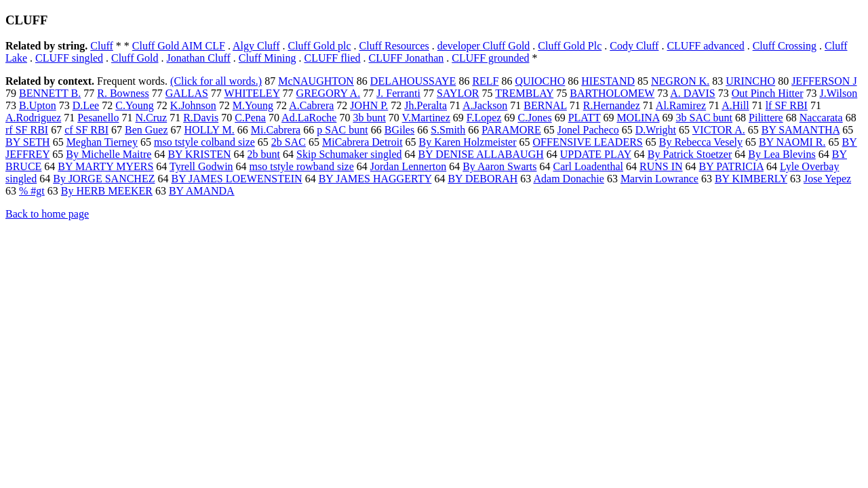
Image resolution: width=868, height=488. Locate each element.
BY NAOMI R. (792, 142)
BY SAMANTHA (801, 130)
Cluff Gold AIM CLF (179, 46)
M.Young (253, 105)
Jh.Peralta (426, 105)
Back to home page (47, 214)
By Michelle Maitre (108, 154)
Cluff (101, 46)
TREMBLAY (524, 93)
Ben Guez (146, 130)
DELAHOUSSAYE (413, 81)
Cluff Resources (394, 46)
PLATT (585, 118)
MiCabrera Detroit (362, 142)
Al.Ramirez (681, 105)
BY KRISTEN (199, 154)
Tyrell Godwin (201, 166)
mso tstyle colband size (204, 142)
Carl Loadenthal (589, 166)
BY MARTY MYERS (105, 166)
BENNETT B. (50, 93)
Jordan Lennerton (408, 166)
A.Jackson (485, 105)
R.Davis (201, 118)
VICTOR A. (719, 130)
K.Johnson (193, 105)
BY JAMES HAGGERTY (375, 179)
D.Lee (86, 105)
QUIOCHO (540, 81)
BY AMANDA (202, 191)
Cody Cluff (634, 46)
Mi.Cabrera (276, 130)
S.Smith (448, 130)
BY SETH (28, 142)
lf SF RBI (787, 105)
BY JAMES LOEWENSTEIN (236, 179)
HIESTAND (608, 81)
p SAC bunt (342, 130)
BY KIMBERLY (751, 179)
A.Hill (735, 105)
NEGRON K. (680, 81)
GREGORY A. (329, 93)
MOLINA (638, 118)
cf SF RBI (86, 130)
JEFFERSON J (824, 81)
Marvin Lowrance (659, 179)
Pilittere (766, 118)
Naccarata (821, 118)
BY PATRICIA (731, 166)
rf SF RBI (27, 130)
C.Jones (534, 118)
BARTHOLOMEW (612, 93)
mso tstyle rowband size (302, 166)
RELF (485, 81)
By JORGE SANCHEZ (104, 179)
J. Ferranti (398, 93)
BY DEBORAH (482, 179)
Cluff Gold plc (319, 46)
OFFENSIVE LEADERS (588, 142)
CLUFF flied (332, 58)
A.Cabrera (311, 105)
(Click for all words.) (216, 81)
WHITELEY (252, 93)
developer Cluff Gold (484, 46)
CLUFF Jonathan (407, 58)
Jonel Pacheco (588, 130)
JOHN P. (369, 105)
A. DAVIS (692, 93)
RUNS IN (661, 166)
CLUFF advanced (705, 46)
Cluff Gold (135, 58)
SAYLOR (458, 93)
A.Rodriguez (33, 118)
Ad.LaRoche (309, 118)
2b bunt (264, 154)
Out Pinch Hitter (768, 93)
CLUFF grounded (490, 58)
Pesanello (98, 118)
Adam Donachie (568, 179)
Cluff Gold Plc (570, 46)
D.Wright (656, 130)
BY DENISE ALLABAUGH (481, 154)
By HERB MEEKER (107, 191)
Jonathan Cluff (198, 58)
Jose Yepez (827, 179)
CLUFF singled (69, 58)
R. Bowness (123, 93)
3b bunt (369, 118)
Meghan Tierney (102, 142)
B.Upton (38, 105)
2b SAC (289, 142)
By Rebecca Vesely (701, 142)
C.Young (135, 105)
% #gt (32, 191)
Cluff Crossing (785, 46)
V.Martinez (426, 118)
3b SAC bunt (704, 118)
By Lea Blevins (782, 154)
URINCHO (750, 81)
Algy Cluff (256, 46)
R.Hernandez (612, 105)
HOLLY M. (210, 130)
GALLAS (187, 93)
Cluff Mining (268, 58)
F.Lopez (484, 118)
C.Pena (250, 118)
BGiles (399, 130)
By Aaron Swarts (499, 166)
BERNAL (545, 105)
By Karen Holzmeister (468, 142)
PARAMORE (511, 130)
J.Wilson (838, 93)
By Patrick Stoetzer (690, 154)
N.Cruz (152, 118)
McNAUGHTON (316, 81)
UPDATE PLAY (596, 154)
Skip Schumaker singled (349, 154)
